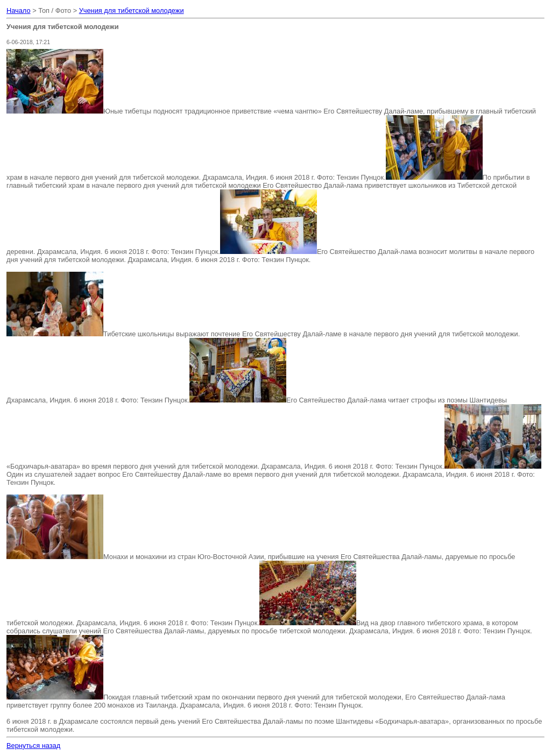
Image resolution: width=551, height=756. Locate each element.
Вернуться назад (33, 746)
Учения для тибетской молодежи (132, 10)
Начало (19, 10)
